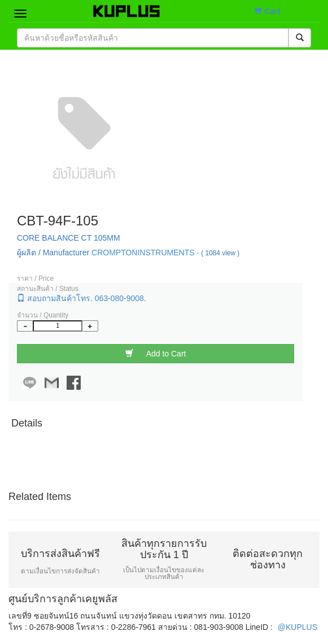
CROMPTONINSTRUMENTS (143, 253)
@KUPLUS (298, 627)
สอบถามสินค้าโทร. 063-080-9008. (82, 298)
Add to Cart (156, 353)
